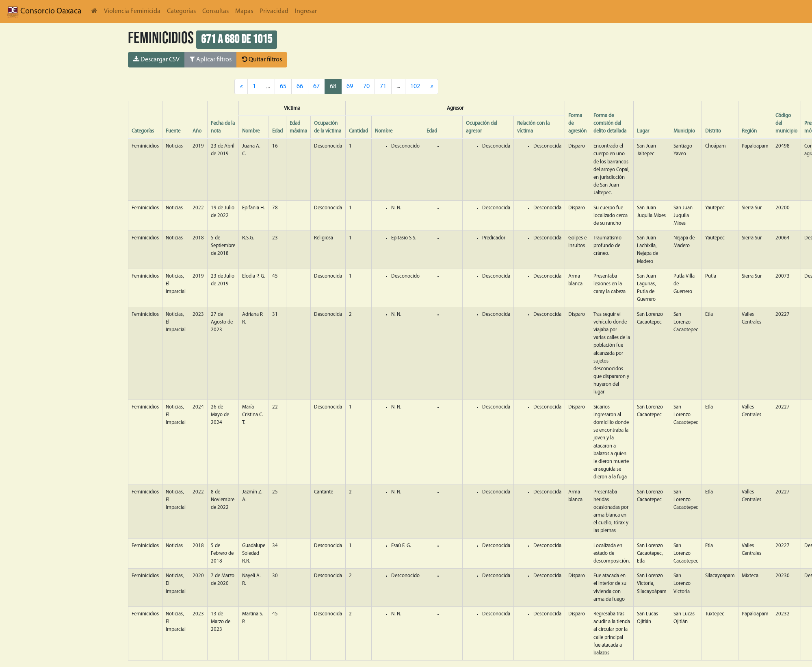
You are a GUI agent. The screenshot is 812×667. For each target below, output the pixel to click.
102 (415, 87)
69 (350, 87)
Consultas (215, 11)
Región (749, 131)
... (398, 87)
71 (383, 87)
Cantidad (358, 131)
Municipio (684, 131)
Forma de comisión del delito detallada (610, 123)
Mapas (244, 11)
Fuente (173, 131)
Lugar (643, 131)
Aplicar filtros (211, 59)
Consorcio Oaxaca (44, 11)
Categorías (181, 11)
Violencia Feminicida (132, 11)
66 (300, 87)
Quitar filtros (262, 59)
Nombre (251, 131)
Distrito (713, 131)
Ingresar (306, 11)
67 (316, 87)
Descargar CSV (156, 59)
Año (197, 131)
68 (333, 87)
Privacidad (274, 11)
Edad (277, 131)
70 (366, 87)
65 (283, 87)
